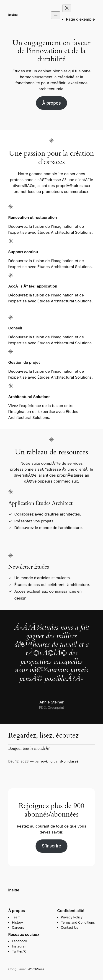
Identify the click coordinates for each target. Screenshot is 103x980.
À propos (51, 103)
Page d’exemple (80, 19)
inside (13, 15)
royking (47, 761)
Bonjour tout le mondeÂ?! (29, 749)
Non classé (70, 761)
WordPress (36, 969)
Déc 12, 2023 (18, 761)
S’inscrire (52, 846)
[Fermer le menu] (67, 8)
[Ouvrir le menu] (56, 15)
